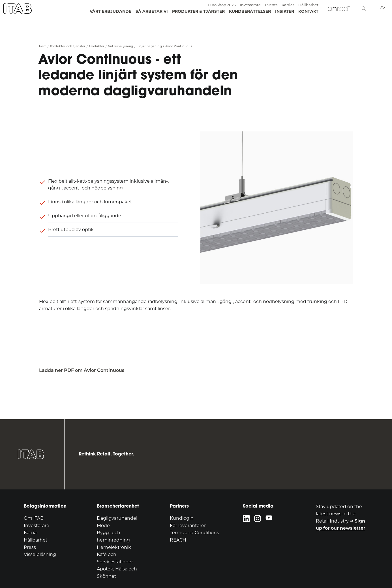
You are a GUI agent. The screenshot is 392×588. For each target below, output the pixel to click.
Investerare (250, 5)
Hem (43, 46)
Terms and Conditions (194, 533)
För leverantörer (188, 526)
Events (271, 5)
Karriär (288, 5)
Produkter (97, 46)
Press (30, 547)
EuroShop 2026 (222, 5)
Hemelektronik (114, 547)
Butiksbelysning (120, 46)
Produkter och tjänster (68, 46)
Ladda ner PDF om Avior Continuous (82, 370)
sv (383, 8)
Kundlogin (182, 518)
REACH (178, 540)
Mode (103, 526)
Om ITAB (34, 518)
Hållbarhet (308, 5)
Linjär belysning (149, 46)
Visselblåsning (40, 554)
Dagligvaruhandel (117, 518)
